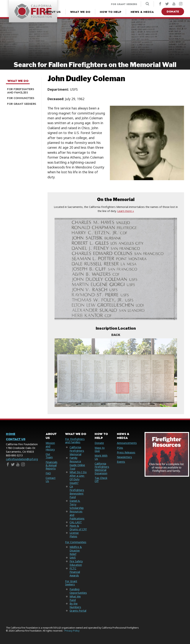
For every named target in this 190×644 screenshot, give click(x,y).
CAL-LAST (76, 522)
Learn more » (126, 211)
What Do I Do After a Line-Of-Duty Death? (78, 478)
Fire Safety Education (76, 563)
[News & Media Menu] (142, 12)
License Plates (74, 535)
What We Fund (75, 598)
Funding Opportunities (78, 591)
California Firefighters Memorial (77, 451)
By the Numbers (75, 605)
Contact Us (16, 439)
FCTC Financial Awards (75, 572)
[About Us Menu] (53, 12)
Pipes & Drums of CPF (78, 527)
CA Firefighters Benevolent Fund (77, 492)
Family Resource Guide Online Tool (77, 463)
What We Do (18, 81)
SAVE (73, 558)
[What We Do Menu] (80, 12)
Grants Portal (78, 611)
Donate (173, 11)
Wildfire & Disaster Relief (76, 550)
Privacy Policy (72, 631)
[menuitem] (22, 91)
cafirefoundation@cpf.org (22, 459)
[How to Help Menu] (110, 12)
